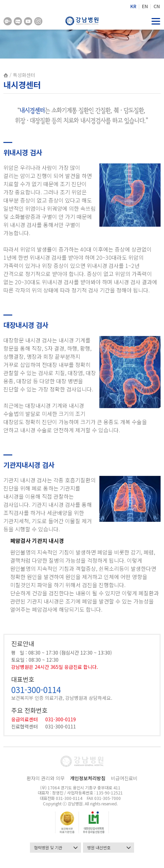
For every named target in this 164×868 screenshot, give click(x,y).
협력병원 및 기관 (56, 848)
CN (157, 6)
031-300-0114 (36, 689)
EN (145, 6)
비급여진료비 (124, 778)
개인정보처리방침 (88, 778)
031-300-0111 (61, 726)
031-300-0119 (61, 719)
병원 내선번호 (109, 848)
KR (133, 6)
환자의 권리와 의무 (46, 778)
